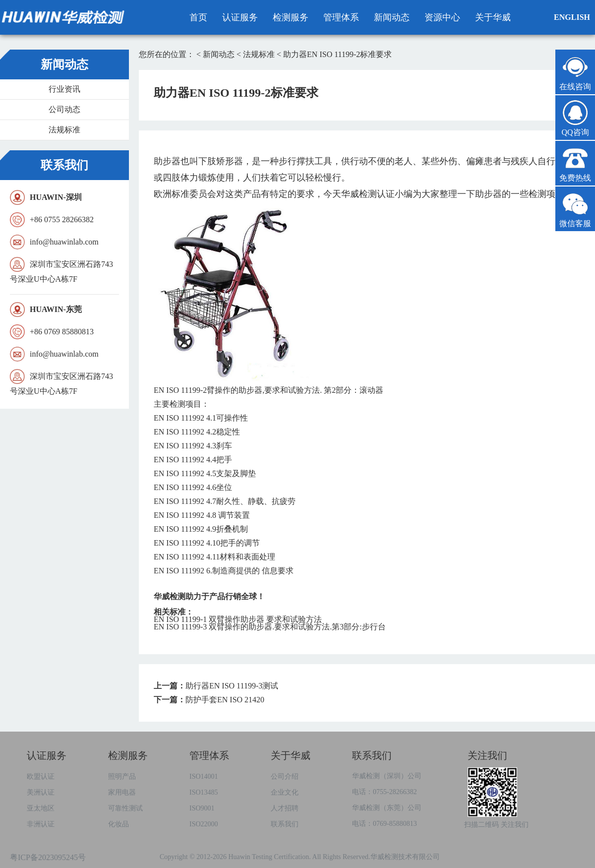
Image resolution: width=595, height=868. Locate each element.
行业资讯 (64, 89)
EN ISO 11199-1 (238, 619)
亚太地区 (41, 808)
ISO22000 (204, 824)
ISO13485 (204, 792)
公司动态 (64, 109)
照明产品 (122, 776)
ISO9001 (202, 808)
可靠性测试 (125, 808)
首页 (198, 17)
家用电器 (122, 792)
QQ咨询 (575, 118)
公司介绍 (285, 776)
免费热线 (575, 164)
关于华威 (493, 17)
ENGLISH (572, 17)
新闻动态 (392, 17)
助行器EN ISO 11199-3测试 (232, 686)
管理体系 (341, 17)
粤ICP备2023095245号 (48, 857)
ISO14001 (204, 776)
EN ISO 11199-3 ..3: (270, 627)
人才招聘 (285, 808)
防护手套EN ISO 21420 (225, 700)
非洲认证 (41, 824)
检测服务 (291, 17)
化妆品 (119, 824)
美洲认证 (41, 792)
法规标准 (64, 130)
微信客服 (575, 210)
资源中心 (442, 17)
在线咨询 (575, 73)
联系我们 (285, 824)
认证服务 (240, 17)
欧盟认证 (41, 776)
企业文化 (285, 792)
